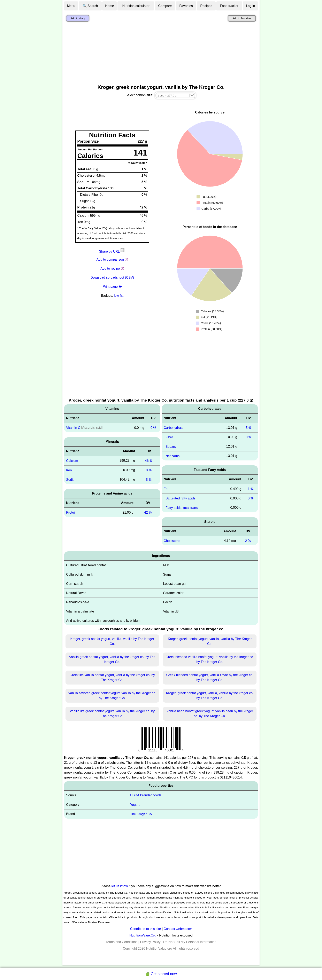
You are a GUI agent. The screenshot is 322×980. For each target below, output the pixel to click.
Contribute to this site (145, 929)
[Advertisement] (161, 54)
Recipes (206, 6)
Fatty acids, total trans (182, 508)
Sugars (171, 447)
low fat (119, 296)
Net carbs (172, 456)
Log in (251, 6)
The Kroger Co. (141, 814)
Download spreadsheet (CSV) (112, 278)
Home (110, 6)
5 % (149, 479)
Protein (71, 512)
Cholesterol (172, 541)
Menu (71, 6)
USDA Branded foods (146, 795)
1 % (251, 489)
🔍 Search (90, 6)
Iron (69, 470)
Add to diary (78, 18)
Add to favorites (242, 18)
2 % (248, 541)
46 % (149, 461)
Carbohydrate (174, 428)
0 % (153, 428)
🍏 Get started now (161, 974)
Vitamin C (73, 428)
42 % (148, 512)
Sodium (72, 479)
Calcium (72, 461)
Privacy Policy (150, 942)
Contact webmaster (178, 929)
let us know (120, 886)
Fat (166, 489)
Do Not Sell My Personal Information (190, 942)
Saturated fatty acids (181, 498)
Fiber (169, 437)
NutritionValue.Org (143, 935)
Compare (165, 6)
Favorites (186, 6)
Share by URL (112, 251)
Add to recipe (110, 268)
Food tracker (229, 6)
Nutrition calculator (136, 6)
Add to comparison (110, 259)
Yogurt (135, 805)
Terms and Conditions (121, 942)
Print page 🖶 (112, 287)
